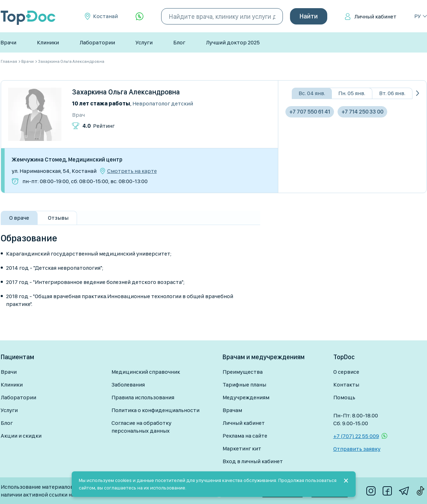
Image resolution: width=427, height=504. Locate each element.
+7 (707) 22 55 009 (356, 436)
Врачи (8, 42)
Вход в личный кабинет (253, 461)
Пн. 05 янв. (352, 93)
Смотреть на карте (132, 171)
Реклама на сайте (245, 436)
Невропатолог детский (163, 103)
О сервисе (346, 372)
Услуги (144, 42)
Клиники (48, 42)
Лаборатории (97, 42)
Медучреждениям (246, 397)
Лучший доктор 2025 (233, 42)
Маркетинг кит (242, 448)
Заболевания (128, 385)
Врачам (232, 410)
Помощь (344, 397)
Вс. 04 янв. (312, 93)
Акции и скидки (21, 436)
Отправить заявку (357, 449)
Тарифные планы (244, 385)
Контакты (346, 385)
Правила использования (143, 397)
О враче (19, 218)
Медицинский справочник (146, 372)
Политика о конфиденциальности (155, 410)
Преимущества (243, 372)
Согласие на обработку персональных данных (141, 427)
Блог (179, 42)
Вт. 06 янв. (392, 93)
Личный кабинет (375, 17)
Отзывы (58, 218)
